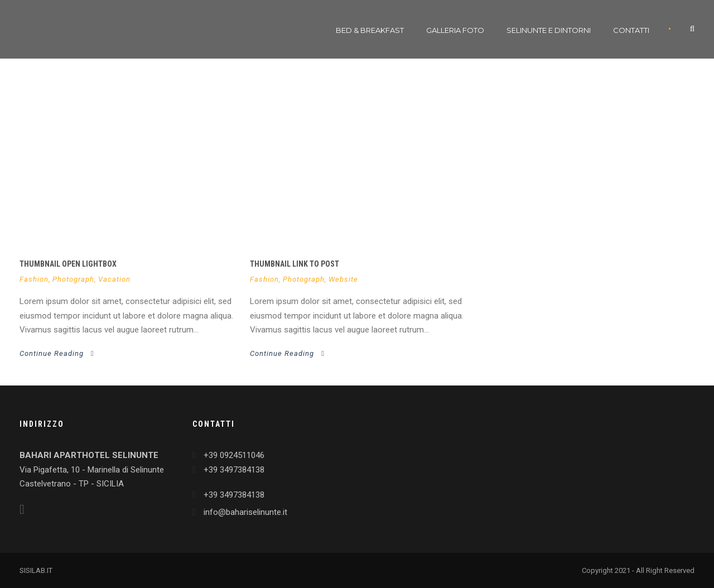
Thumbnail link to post (295, 264)
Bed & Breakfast (370, 30)
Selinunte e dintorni (549, 30)
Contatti (631, 30)
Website (343, 279)
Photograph (73, 279)
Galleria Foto (455, 30)
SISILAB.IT (36, 570)
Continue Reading (57, 353)
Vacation (114, 279)
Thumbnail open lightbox (68, 264)
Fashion (34, 279)
